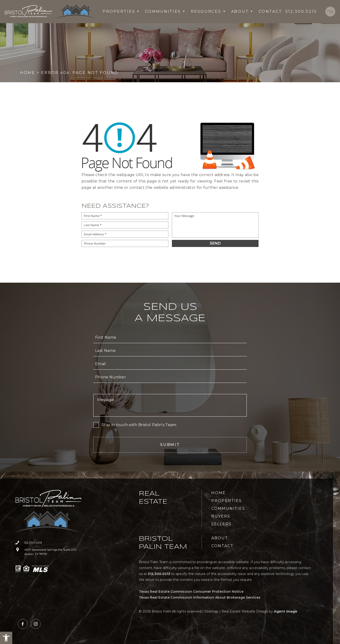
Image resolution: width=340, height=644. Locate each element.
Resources (208, 11)
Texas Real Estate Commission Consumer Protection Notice (191, 592)
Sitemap (211, 611)
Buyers (221, 516)
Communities (165, 11)
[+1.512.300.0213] (301, 12)
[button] (6, 638)
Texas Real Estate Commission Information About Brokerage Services (200, 597)
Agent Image (286, 611)
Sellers (221, 524)
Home (219, 493)
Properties (121, 11)
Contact (270, 11)
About (242, 11)
